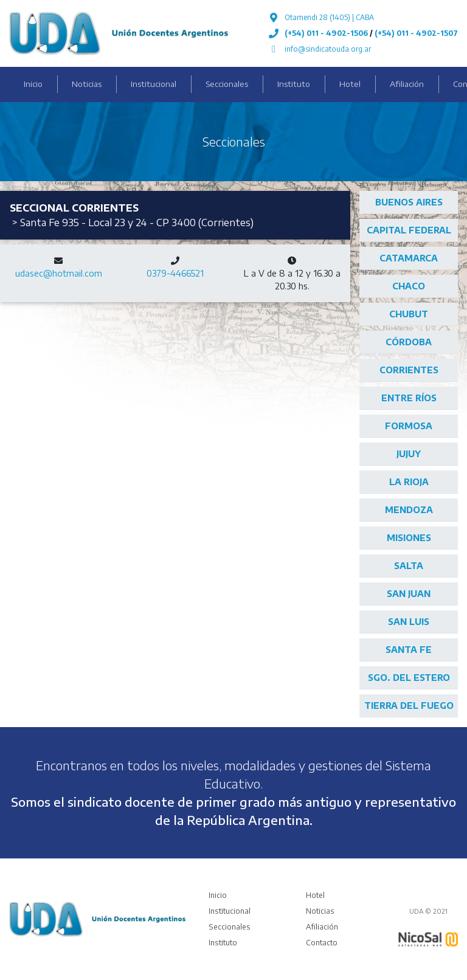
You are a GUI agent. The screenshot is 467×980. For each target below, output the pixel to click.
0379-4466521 (175, 273)
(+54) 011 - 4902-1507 (416, 33)
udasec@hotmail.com (59, 273)
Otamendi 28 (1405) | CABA (329, 17)
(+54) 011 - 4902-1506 (326, 33)
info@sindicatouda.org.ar (328, 49)
